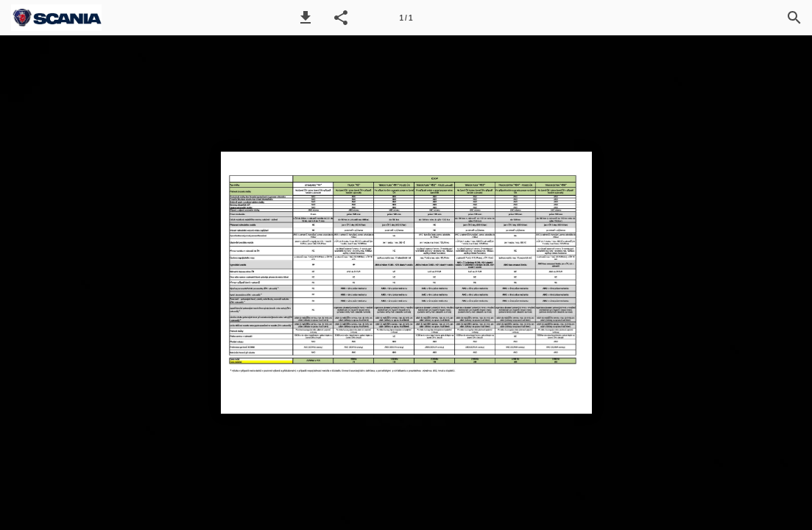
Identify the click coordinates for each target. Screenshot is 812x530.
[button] (306, 18)
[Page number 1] (406, 18)
